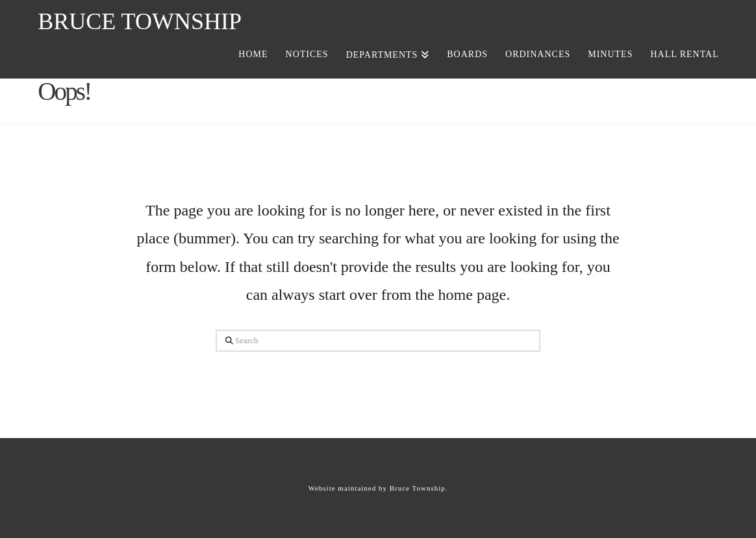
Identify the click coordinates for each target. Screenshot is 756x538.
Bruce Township (140, 21)
